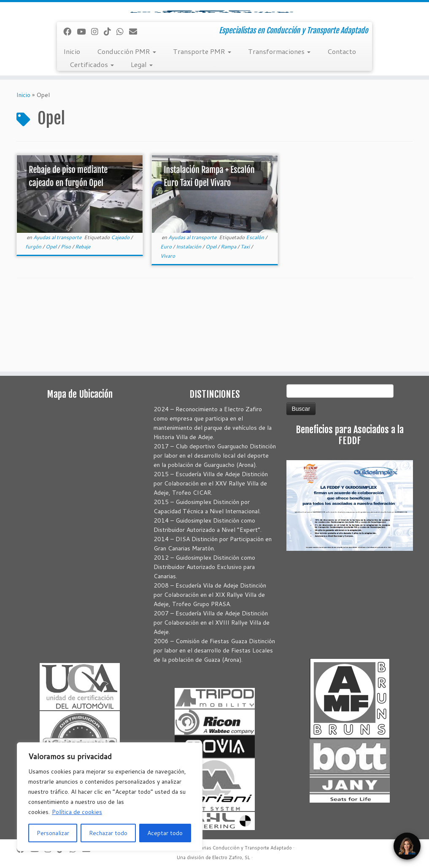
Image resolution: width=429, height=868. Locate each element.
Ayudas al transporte (58, 309)
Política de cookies (77, 812)
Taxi (246, 318)
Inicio (72, 123)
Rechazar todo (108, 833)
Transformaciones (279, 123)
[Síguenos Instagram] (97, 103)
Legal (142, 136)
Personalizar (53, 833)
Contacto (342, 123)
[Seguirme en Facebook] (70, 103)
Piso (66, 318)
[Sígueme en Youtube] (84, 103)
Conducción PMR (127, 123)
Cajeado (121, 309)
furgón (34, 318)
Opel (52, 318)
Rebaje (83, 318)
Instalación (189, 318)
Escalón (256, 309)
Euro (167, 318)
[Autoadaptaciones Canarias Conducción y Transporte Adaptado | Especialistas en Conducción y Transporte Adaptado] (214, 47)
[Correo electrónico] (136, 103)
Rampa (229, 318)
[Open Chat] (407, 846)
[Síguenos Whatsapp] (123, 103)
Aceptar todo (165, 833)
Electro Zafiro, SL (231, 857)
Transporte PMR (202, 123)
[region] (110, 797)
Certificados (92, 136)
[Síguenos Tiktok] (110, 103)
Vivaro (168, 328)
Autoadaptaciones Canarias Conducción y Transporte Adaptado (221, 848)
